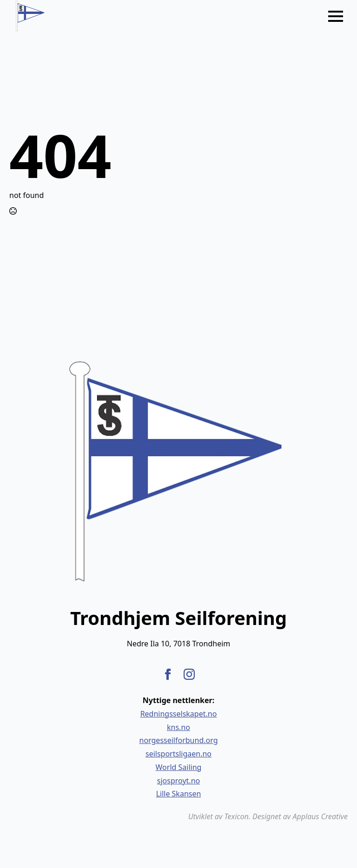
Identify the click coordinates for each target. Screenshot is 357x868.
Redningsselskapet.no (179, 714)
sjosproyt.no (178, 781)
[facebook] (168, 674)
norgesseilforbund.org (179, 740)
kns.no (178, 727)
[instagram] (189, 674)
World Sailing (179, 767)
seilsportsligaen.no (178, 754)
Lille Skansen (179, 794)
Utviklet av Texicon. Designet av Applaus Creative (268, 816)
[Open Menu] (336, 16)
